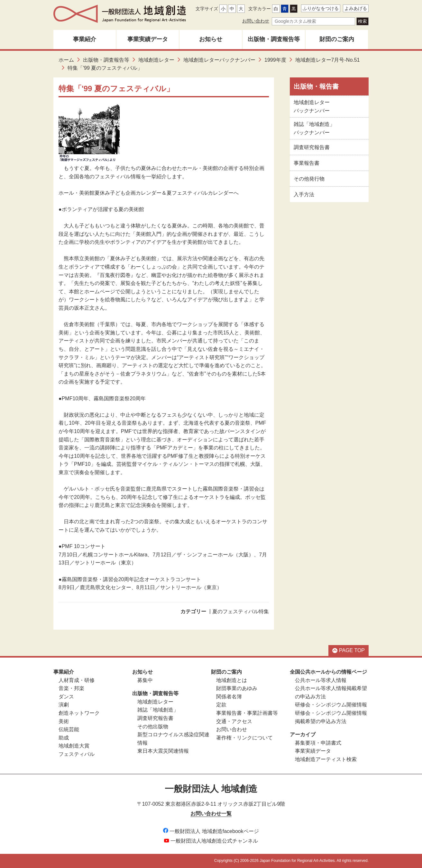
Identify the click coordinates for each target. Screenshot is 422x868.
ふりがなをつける (321, 8)
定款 (221, 705)
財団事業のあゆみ (237, 688)
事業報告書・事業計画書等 (247, 713)
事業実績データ (148, 39)
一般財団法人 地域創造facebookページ (211, 831)
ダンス (66, 697)
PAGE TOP (349, 650)
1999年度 (275, 60)
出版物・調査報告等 (274, 39)
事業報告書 (307, 163)
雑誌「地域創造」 (158, 710)
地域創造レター (156, 60)
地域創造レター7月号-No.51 (328, 60)
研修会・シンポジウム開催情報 (331, 705)
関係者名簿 (229, 697)
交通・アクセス (234, 721)
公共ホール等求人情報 (321, 680)
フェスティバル (77, 754)
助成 (64, 738)
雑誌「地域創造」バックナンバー (314, 128)
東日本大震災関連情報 (163, 751)
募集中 (145, 680)
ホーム (66, 60)
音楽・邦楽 (71, 688)
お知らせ (211, 39)
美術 (64, 721)
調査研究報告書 (312, 147)
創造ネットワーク (79, 713)
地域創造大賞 (74, 746)
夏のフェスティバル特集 (241, 611)
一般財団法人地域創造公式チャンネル (211, 841)
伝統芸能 (69, 729)
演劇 (64, 705)
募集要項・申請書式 (318, 743)
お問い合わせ (256, 21)
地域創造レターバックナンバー (219, 60)
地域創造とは (232, 680)
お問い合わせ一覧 (211, 814)
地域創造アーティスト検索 (326, 759)
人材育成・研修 (77, 680)
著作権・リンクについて (244, 738)
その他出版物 (153, 726)
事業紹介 (85, 39)
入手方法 (304, 195)
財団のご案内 (337, 39)
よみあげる (356, 8)
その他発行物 (309, 179)
